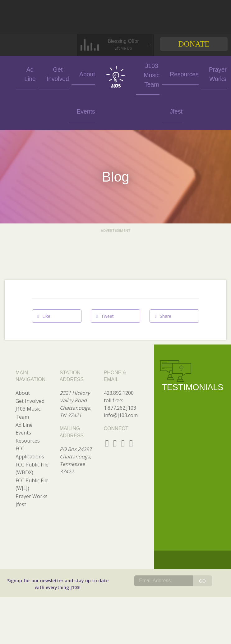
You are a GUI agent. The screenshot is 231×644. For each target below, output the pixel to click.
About (85, 73)
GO (202, 544)
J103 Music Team (146, 73)
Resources (171, 73)
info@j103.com (121, 378)
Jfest (218, 73)
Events (16, 73)
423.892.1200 (119, 356)
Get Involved (62, 74)
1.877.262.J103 (120, 371)
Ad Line (39, 73)
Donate (194, 44)
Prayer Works (195, 74)
